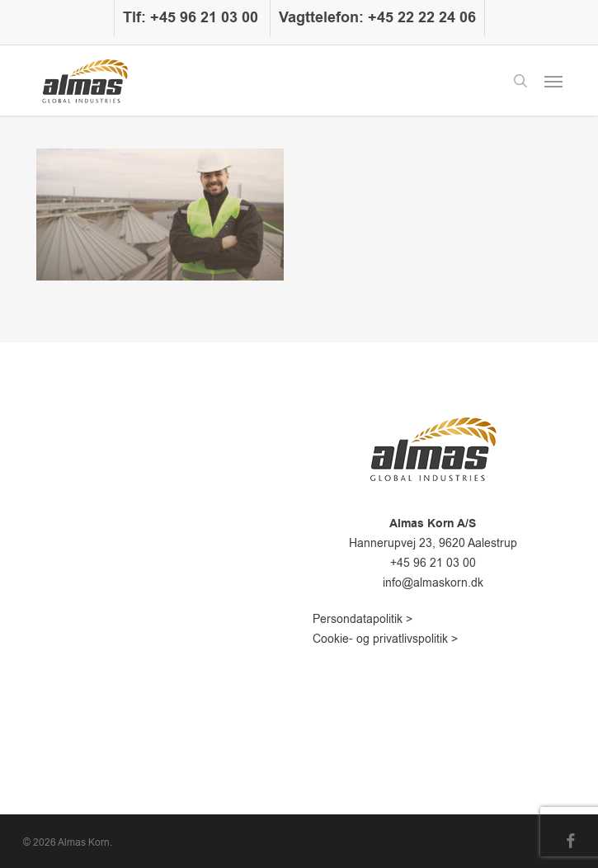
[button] (553, 81)
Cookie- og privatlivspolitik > (385, 639)
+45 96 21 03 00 (433, 563)
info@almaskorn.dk (433, 583)
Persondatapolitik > (363, 619)
